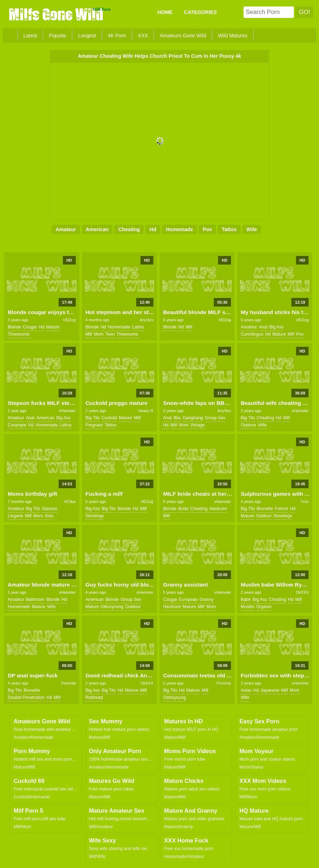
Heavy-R (146, 411)
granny (206, 599)
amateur (66, 229)
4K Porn (117, 36)
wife (252, 229)
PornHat (68, 683)
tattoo (229, 229)
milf (89, 334)
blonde (14, 327)
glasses (49, 509)
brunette (265, 509)
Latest (30, 36)
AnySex (147, 320)
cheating (129, 229)
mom (99, 334)
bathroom (35, 599)
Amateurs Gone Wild (183, 36)
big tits (93, 418)
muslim (248, 607)
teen (110, 334)
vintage (198, 425)
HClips (70, 501)
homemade (179, 229)
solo (49, 516)
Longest (87, 36)
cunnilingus (252, 334)
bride (183, 509)
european (188, 599)
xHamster (67, 411)
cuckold (109, 418)
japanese (270, 690)
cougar (30, 327)
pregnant (94, 425)
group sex (215, 418)
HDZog (70, 320)
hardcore (218, 509)
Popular (57, 36)
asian (246, 690)
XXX (143, 36)
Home (165, 12)
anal (263, 327)
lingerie (15, 516)
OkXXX (302, 592)
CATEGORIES (200, 12)
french (281, 509)
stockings (95, 516)
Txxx (304, 501)
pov (207, 229)
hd (153, 229)
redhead (94, 697)
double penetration (26, 697)
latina (138, 327)
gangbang (193, 418)
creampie (17, 425)
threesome (19, 334)
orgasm (264, 607)
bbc (177, 418)
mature (53, 327)
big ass (277, 327)
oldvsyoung (112, 607)
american (97, 229)
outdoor (248, 425)
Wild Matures (233, 36)
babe (246, 599)
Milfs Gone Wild (57, 14)
